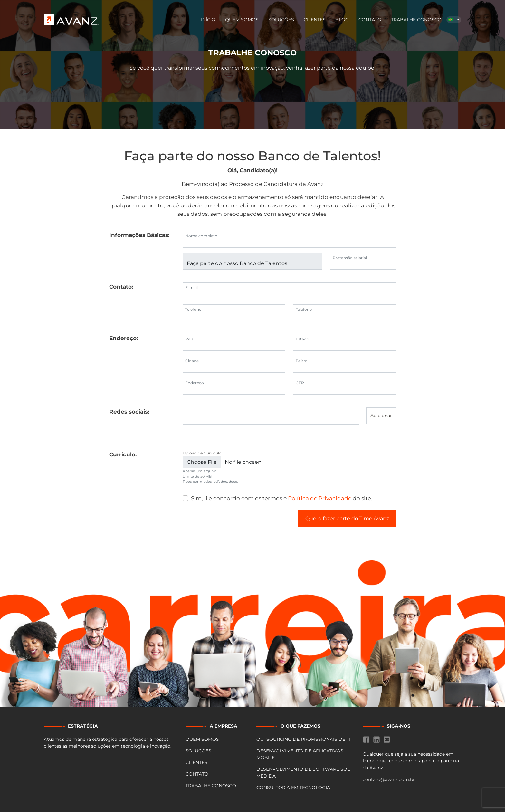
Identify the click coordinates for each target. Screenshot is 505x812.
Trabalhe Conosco (416, 20)
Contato (370, 20)
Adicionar (381, 416)
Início (208, 20)
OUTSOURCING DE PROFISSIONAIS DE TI (303, 739)
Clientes (315, 20)
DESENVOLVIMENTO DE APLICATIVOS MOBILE (300, 754)
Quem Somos (242, 20)
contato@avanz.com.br (389, 779)
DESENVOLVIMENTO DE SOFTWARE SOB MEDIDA (304, 773)
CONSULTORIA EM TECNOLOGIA (293, 788)
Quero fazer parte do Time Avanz (347, 518)
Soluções (281, 20)
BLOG (342, 20)
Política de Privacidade (320, 498)
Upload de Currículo (202, 453)
